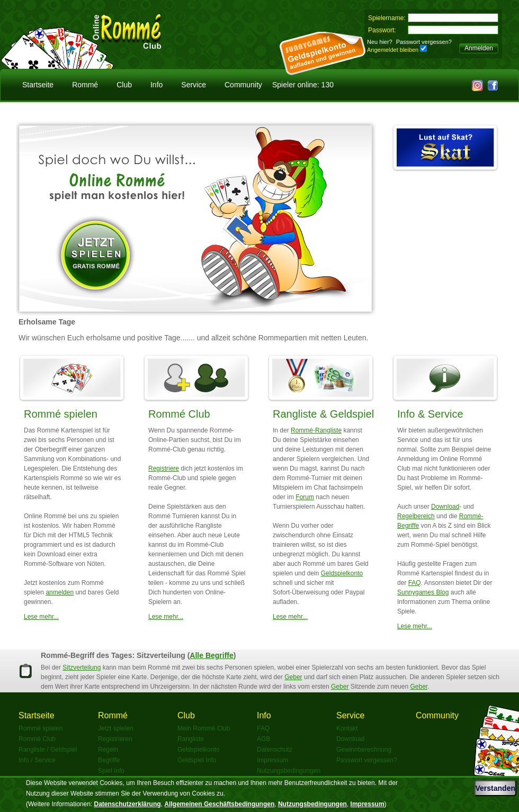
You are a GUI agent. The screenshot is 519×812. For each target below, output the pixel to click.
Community (243, 85)
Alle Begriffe (211, 655)
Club (124, 85)
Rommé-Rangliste (316, 430)
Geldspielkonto (342, 573)
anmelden (60, 592)
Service (194, 85)
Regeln (108, 750)
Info (156, 85)
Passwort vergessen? (424, 42)
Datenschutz (275, 750)
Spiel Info (111, 771)
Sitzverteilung (82, 667)
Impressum (272, 760)
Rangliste (191, 739)
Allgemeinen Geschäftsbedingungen (219, 804)
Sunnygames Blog (423, 592)
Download (445, 507)
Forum (305, 497)
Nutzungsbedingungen (289, 771)
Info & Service (430, 414)
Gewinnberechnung (364, 750)
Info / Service (37, 760)
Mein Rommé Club (204, 728)
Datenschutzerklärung (128, 804)
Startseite (38, 85)
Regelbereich (416, 516)
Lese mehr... (41, 617)
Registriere (164, 468)
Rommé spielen (61, 414)
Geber (293, 677)
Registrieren (115, 739)
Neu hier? (380, 42)
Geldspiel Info (197, 760)
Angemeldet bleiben (393, 50)
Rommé (85, 85)
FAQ (415, 583)
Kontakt (347, 728)
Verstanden (495, 788)
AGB (263, 739)
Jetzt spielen (116, 728)
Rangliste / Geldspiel (48, 750)
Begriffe (109, 760)
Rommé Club (179, 414)
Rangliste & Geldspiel (323, 414)
